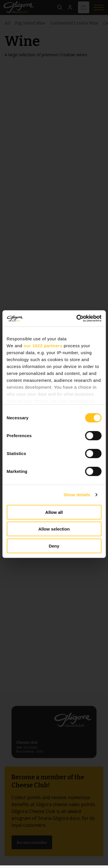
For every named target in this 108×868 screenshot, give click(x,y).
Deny (54, 546)
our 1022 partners (43, 345)
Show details (77, 495)
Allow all (54, 512)
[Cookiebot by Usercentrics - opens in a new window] (77, 318)
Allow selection (54, 529)
